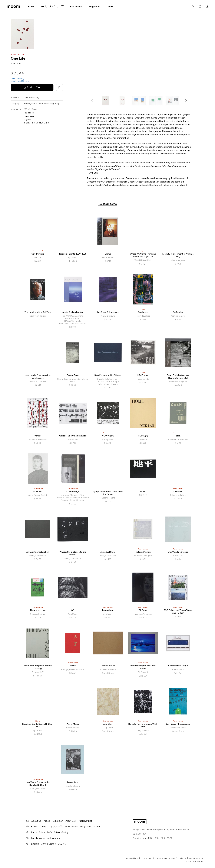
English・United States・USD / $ (49, 844)
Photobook (76, 7)
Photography (30, 103)
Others (109, 7)
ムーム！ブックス (52, 6)
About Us (36, 821)
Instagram (54, 838)
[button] (186, 100)
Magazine (94, 7)
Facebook (38, 838)
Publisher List (85, 821)
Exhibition (58, 821)
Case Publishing (31, 97)
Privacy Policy (61, 832)
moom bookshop (13, 7)
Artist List (71, 821)
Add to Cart (32, 87)
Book (31, 7)
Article (47, 821)
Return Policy (38, 832)
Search (193, 7)
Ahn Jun (16, 64)
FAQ (49, 832)
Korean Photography (49, 103)
